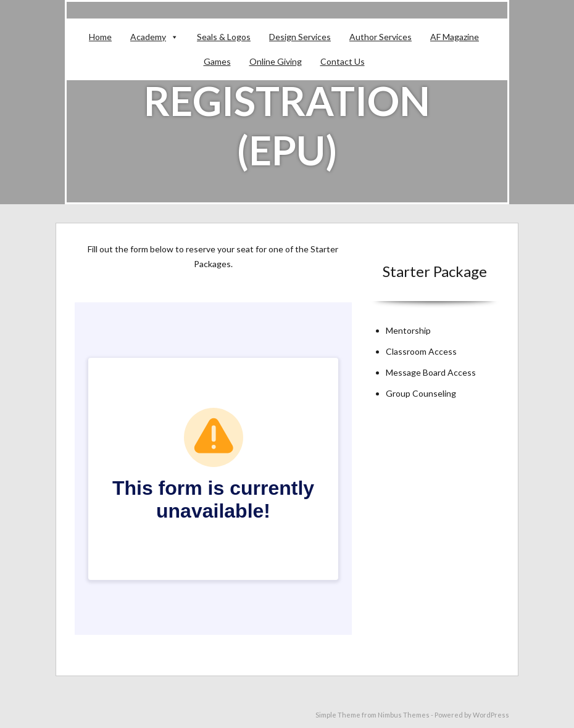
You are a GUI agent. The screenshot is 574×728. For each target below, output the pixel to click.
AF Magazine (455, 37)
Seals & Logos (224, 37)
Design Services (300, 37)
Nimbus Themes (404, 715)
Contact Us (343, 61)
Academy (148, 37)
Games (217, 61)
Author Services (381, 37)
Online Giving (276, 61)
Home (100, 37)
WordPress (491, 715)
